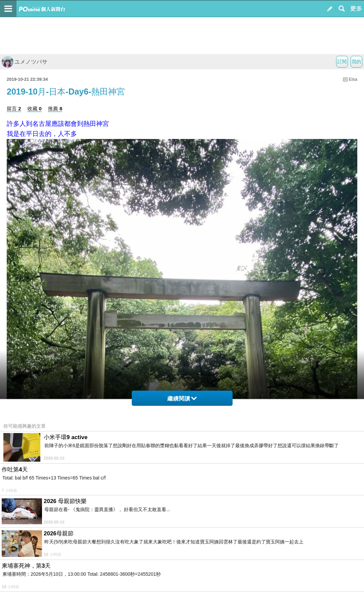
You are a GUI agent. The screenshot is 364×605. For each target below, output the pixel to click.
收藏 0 (34, 109)
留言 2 (14, 109)
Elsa (353, 79)
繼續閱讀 (182, 399)
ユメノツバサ (25, 62)
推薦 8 (55, 109)
